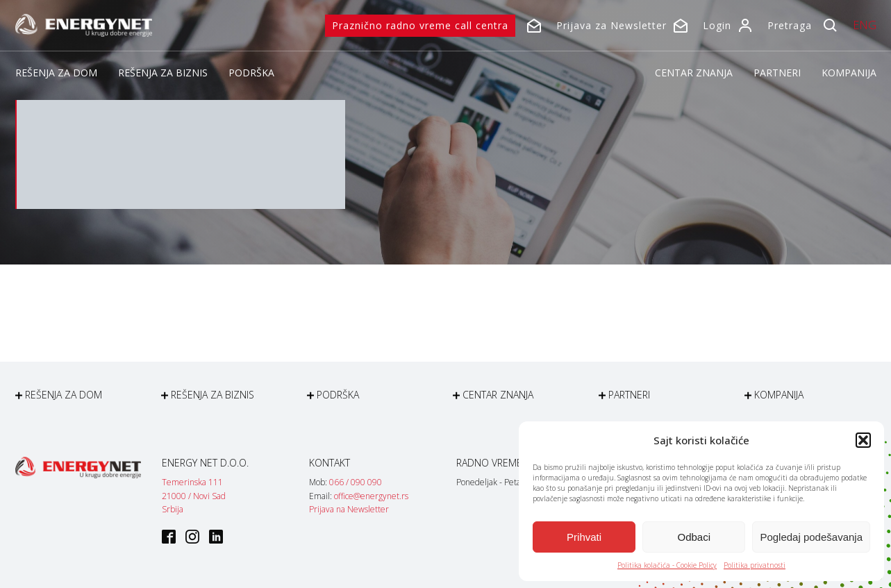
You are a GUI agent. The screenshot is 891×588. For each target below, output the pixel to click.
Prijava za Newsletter (611, 25)
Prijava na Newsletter (349, 509)
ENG (865, 25)
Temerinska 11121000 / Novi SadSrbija (194, 495)
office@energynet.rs (371, 496)
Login (717, 25)
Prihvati (584, 537)
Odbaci (694, 537)
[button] (863, 440)
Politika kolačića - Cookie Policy (667, 565)
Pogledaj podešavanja (811, 537)
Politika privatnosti (755, 565)
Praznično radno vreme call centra (420, 25)
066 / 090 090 (356, 482)
